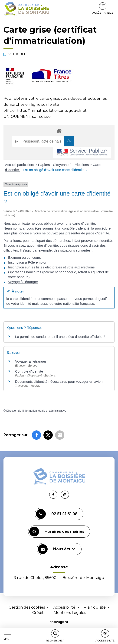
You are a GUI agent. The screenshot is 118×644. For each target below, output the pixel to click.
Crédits (39, 613)
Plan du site (95, 607)
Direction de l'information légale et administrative (36, 411)
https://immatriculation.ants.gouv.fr (49, 110)
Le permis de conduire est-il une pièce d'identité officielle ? (60, 337)
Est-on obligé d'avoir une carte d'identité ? (55, 170)
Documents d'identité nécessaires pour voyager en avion (59, 381)
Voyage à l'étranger (23, 282)
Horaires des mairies (57, 532)
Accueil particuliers (20, 165)
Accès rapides (103, 8)
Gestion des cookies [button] (27, 607)
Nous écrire (57, 549)
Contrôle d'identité (29, 371)
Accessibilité (64, 607)
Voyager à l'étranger (31, 361)
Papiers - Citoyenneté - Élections (64, 165)
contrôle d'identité (76, 228)
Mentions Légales (70, 613)
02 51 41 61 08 (57, 514)
